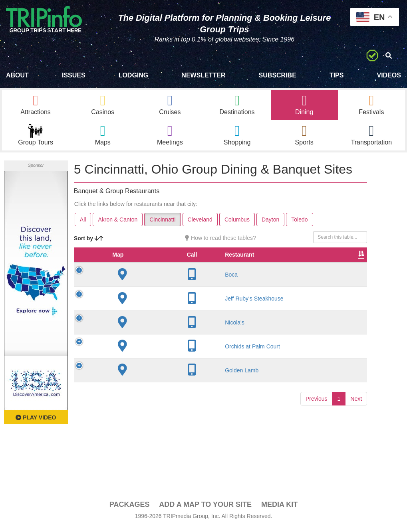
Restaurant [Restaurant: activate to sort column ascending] (141, 267)
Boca (133, 287)
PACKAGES (130, 508)
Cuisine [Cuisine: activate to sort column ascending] (313, 267)
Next (356, 411)
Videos (389, 75)
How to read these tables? (220, 242)
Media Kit (279, 508)
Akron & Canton (118, 223)
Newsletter (203, 75)
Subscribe (278, 75)
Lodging (134, 75)
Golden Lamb (143, 382)
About (17, 75)
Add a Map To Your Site (205, 508)
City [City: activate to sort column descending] (194, 267)
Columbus (237, 223)
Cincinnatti (162, 223)
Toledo (299, 223)
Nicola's (136, 334)
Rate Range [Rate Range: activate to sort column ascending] (267, 263)
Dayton (270, 223)
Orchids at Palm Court (154, 358)
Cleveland (200, 223)
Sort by (89, 242)
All (83, 223)
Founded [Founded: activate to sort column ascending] (231, 267)
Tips (337, 75)
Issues (74, 75)
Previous (316, 411)
